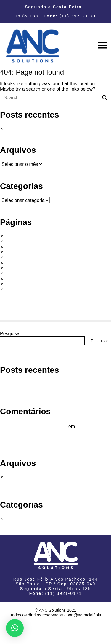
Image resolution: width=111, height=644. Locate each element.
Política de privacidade (32, 284)
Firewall (16, 268)
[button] (15, 628)
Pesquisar (11, 334)
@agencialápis (87, 615)
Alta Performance (26, 241)
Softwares (18, 289)
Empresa (17, 257)
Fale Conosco (23, 262)
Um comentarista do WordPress (33, 427)
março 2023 (21, 477)
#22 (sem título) (24, 236)
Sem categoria (23, 518)
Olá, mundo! (21, 128)
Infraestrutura (22, 273)
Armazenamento (25, 246)
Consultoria (20, 252)
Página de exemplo (28, 278)
